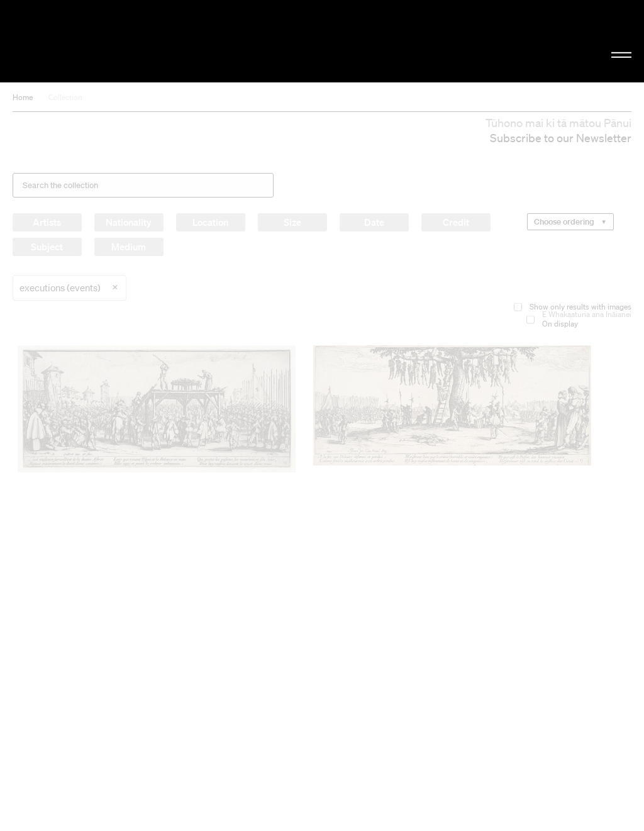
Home (23, 97)
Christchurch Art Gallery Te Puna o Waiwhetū (108, 41)
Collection (65, 97)
